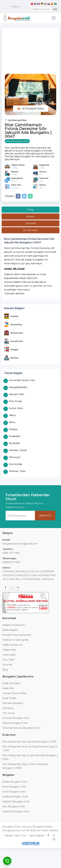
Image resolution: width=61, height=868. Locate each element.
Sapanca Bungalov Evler (16, 811)
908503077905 (11, 562)
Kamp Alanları (37, 836)
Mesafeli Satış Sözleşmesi (17, 635)
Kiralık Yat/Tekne (11, 683)
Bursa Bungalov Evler (14, 787)
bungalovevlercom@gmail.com (20, 544)
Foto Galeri (8, 660)
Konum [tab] (31, 216)
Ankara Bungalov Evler (15, 782)
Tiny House (9, 713)
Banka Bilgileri (10, 630)
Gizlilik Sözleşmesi (12, 645)
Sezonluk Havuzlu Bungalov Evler (21, 728)
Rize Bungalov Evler (14, 806)
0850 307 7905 (11, 553)
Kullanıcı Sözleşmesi (14, 625)
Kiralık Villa (8, 688)
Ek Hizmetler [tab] (31, 230)
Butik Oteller (9, 698)
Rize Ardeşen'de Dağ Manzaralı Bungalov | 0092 (29, 742)
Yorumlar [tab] (31, 223)
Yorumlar (7, 665)
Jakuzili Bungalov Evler (15, 723)
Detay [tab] (31, 210)
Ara (55, 9)
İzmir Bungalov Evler (14, 792)
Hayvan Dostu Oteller (14, 693)
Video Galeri (9, 655)
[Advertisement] (31, 52)
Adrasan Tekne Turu (16, 836)
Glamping (8, 708)
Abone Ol (45, 515)
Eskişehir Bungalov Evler (16, 802)
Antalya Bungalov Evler (15, 797)
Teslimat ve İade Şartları (16, 640)
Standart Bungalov (13, 703)
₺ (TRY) (16, 7)
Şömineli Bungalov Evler (16, 718)
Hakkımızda (9, 650)
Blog (5, 670)
